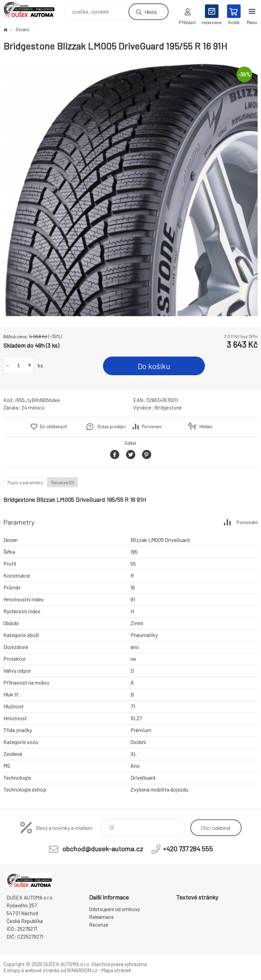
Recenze (99, 925)
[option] (130, 189)
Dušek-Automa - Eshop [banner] (33, 10)
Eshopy (12, 970)
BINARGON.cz (82, 970)
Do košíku (154, 366)
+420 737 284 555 (188, 849)
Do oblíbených (54, 427)
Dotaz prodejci (112, 427)
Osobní (22, 30)
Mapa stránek (116, 970)
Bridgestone (168, 407)
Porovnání (152, 427)
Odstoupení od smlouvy (115, 909)
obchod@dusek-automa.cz (103, 849)
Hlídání (206, 427)
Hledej (151, 12)
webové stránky (42, 970)
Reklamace (101, 917)
